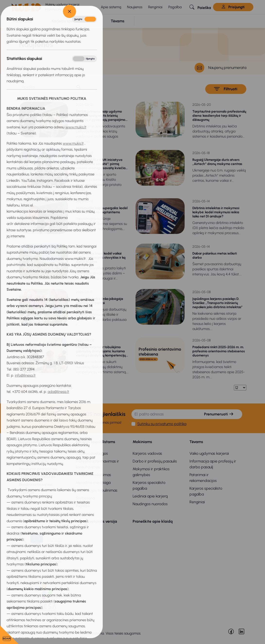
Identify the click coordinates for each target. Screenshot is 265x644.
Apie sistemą (111, 7)
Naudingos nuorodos (150, 504)
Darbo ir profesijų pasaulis (155, 461)
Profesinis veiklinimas (93, 475)
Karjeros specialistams (95, 442)
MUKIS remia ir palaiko (39, 521)
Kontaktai (27, 516)
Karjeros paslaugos (92, 453)
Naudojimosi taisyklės (37, 477)
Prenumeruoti (219, 414)
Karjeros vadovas (147, 453)
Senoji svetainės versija (96, 521)
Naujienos (135, 7)
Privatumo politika (34, 461)
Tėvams (196, 442)
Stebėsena (85, 498)
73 (60, 388)
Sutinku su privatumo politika (162, 424)
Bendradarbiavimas (36, 484)
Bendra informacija (36, 442)
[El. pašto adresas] (164, 414)
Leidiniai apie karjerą (150, 496)
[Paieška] (46, 87)
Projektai (26, 492)
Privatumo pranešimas (38, 469)
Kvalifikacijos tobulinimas (97, 490)
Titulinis (28, 34)
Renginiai (155, 7)
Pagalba (175, 7)
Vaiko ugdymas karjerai (209, 453)
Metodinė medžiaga (93, 483)
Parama (25, 500)
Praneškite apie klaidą (153, 521)
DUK (23, 508)
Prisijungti (233, 7)
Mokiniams (142, 442)
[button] (200, 7)
